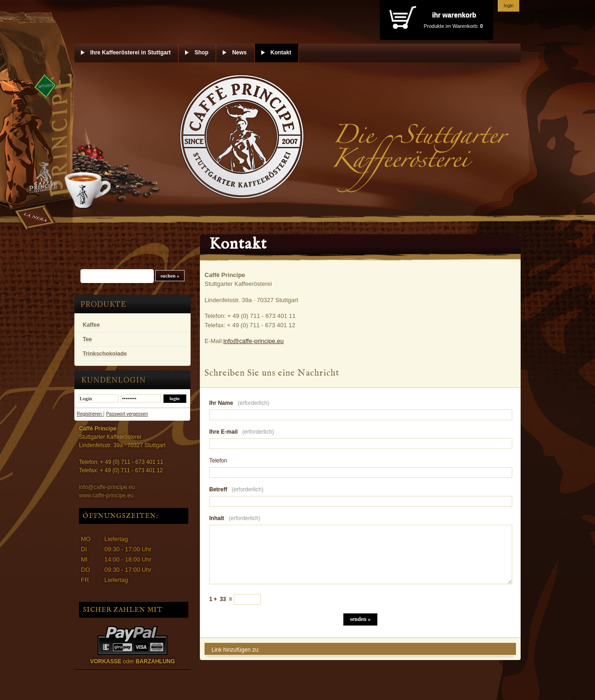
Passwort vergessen (127, 414)
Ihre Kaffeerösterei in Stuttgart (130, 53)
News (239, 53)
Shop (201, 53)
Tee (87, 339)
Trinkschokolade (105, 354)
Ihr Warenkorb (454, 15)
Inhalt (235, 518)
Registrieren (90, 414)
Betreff (236, 489)
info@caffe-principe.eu (107, 487)
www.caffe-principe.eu (106, 495)
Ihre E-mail (241, 432)
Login (509, 6)
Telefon (218, 461)
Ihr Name (239, 403)
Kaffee (91, 325)
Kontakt (281, 53)
